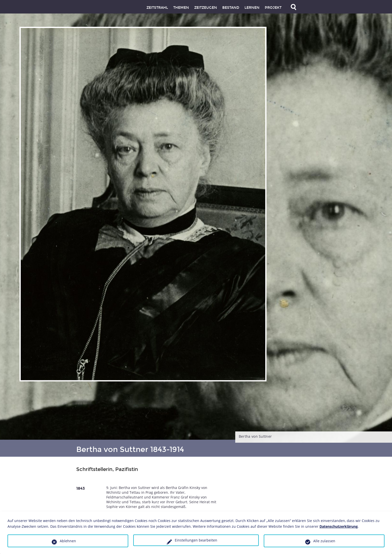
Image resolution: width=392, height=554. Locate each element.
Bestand (231, 8)
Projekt (273, 8)
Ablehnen (68, 541)
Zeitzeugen (206, 8)
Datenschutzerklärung (339, 526)
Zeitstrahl (157, 8)
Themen (181, 8)
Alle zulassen (324, 541)
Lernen (252, 8)
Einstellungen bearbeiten (196, 540)
